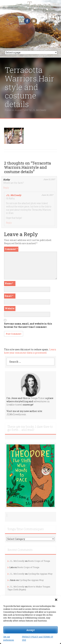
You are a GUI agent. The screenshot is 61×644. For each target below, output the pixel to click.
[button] (56, 600)
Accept (30, 630)
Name (9, 283)
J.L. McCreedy (39, 110)
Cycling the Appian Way (40, 574)
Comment (11, 249)
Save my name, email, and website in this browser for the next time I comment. (28, 325)
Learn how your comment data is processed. (30, 351)
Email (9, 296)
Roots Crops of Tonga (39, 561)
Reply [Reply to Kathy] (6, 188)
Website (10, 308)
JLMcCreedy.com (16, 414)
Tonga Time (37, 398)
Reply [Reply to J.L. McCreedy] (9, 223)
